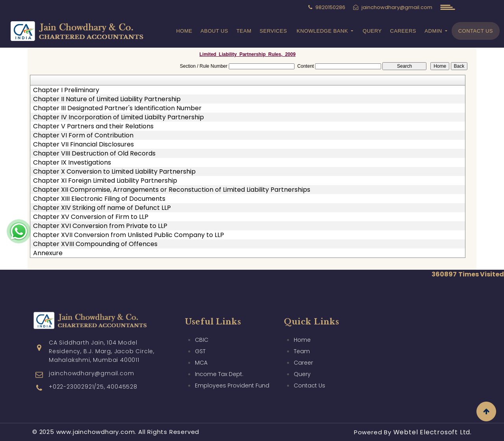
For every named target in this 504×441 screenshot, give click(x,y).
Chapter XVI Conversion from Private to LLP (100, 226)
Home (184, 31)
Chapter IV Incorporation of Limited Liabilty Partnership (119, 117)
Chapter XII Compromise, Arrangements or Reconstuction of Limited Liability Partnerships (172, 190)
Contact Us (476, 31)
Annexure (48, 253)
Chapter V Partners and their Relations (93, 126)
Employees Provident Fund (232, 376)
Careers (403, 31)
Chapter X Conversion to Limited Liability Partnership (114, 172)
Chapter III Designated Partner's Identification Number (117, 108)
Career (303, 354)
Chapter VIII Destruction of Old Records (94, 154)
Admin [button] (434, 31)
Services (273, 31)
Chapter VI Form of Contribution (83, 135)
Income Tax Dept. (219, 365)
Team (244, 31)
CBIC (202, 331)
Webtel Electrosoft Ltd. (433, 432)
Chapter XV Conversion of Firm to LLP (91, 217)
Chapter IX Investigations (72, 163)
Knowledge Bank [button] (323, 31)
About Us (214, 31)
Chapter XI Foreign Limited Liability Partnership (105, 181)
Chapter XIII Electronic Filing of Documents (99, 199)
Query (372, 31)
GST (200, 342)
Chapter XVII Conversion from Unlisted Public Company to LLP (129, 235)
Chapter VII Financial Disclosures (83, 145)
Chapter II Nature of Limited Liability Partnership (107, 99)
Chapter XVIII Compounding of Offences (95, 244)
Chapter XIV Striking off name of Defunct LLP (102, 208)
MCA (201, 354)
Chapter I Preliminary (66, 90)
